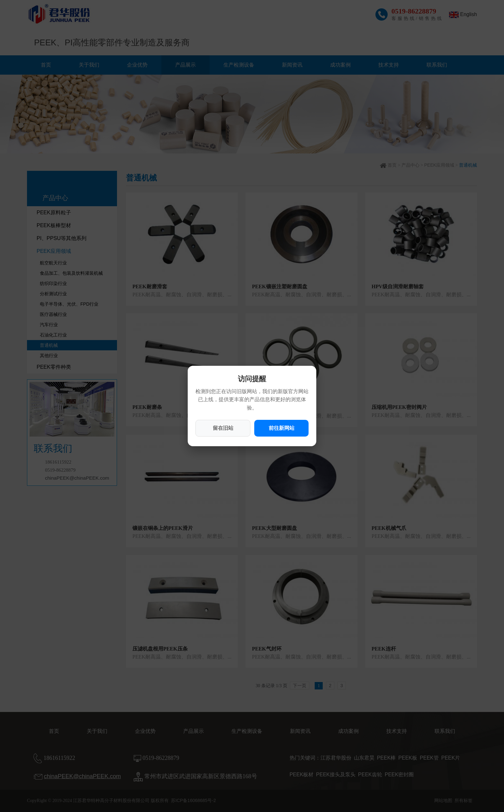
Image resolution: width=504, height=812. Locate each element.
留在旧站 (223, 428)
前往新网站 (282, 428)
